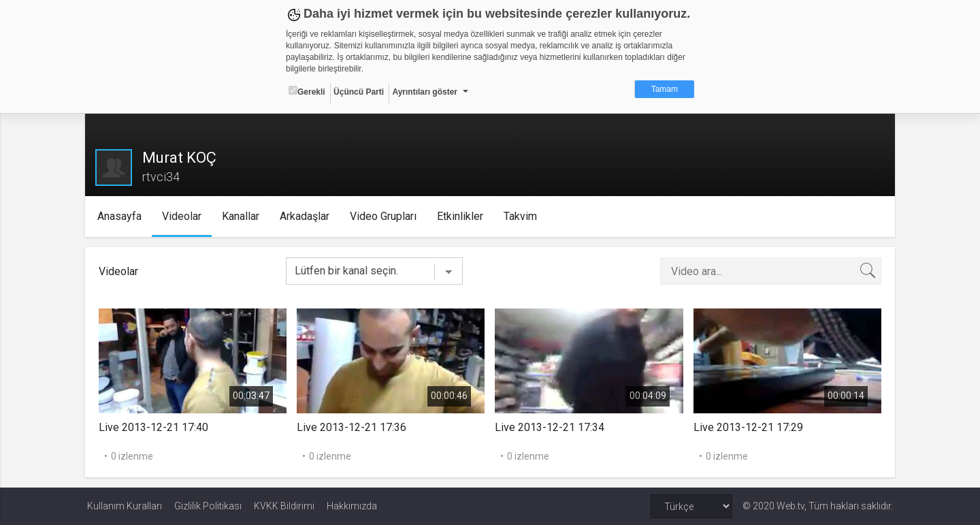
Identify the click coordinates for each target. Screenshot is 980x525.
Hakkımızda (352, 506)
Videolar (183, 216)
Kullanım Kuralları (125, 506)
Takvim (522, 216)
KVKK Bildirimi (284, 506)
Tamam (665, 89)
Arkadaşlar (306, 216)
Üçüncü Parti (359, 92)
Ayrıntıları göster (425, 92)
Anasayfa (121, 216)
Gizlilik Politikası (208, 506)
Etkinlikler (461, 216)
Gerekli (307, 91)
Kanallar (242, 216)
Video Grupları (385, 216)
